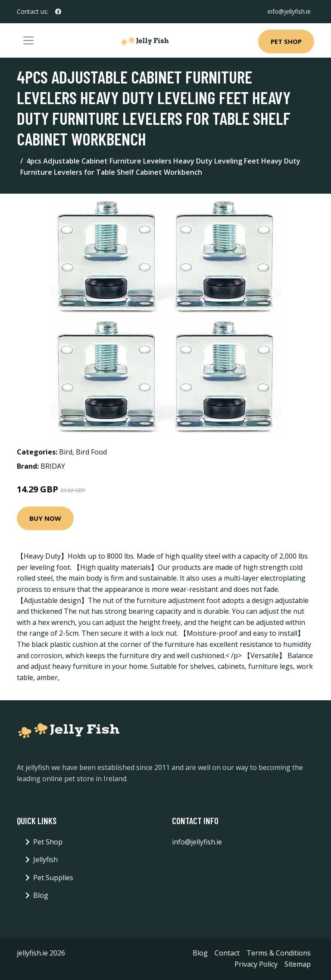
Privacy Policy (256, 964)
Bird (66, 452)
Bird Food (91, 452)
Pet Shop (286, 41)
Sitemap (298, 964)
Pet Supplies (53, 878)
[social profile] (58, 12)
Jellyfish (45, 859)
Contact (227, 953)
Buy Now (45, 518)
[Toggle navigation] (28, 40)
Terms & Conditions (279, 953)
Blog (41, 895)
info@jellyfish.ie (289, 11)
